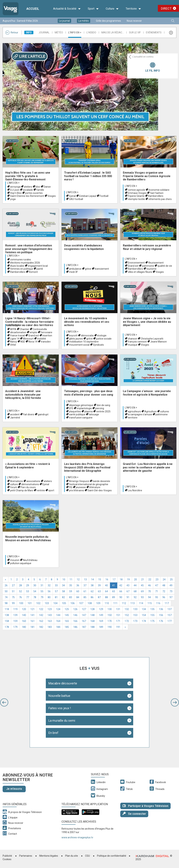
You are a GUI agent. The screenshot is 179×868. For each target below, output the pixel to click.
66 (121, 591)
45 (142, 585)
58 (63, 591)
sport (51, 490)
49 (171, 585)
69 (142, 591)
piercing (100, 408)
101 (30, 603)
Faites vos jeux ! (60, 708)
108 (90, 603)
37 (85, 585)
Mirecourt (28, 339)
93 (142, 597)
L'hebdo (91, 32)
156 (161, 615)
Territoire (133, 9)
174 (144, 621)
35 (71, 585)
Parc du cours (28, 487)
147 (84, 615)
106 (73, 603)
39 (99, 585)
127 (84, 609)
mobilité (42, 339)
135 (152, 609)
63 (99, 591)
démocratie (87, 335)
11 (71, 579)
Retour (12, 32)
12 (78, 579)
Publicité (7, 856)
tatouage (94, 414)
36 (78, 585)
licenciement (102, 269)
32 (49, 585)
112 (124, 603)
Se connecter (134, 814)
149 (101, 615)
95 (157, 597)
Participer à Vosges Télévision (145, 806)
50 (6, 591)
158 (7, 621)
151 (118, 615)
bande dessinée (101, 481)
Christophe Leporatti (152, 339)
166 (75, 621)
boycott (73, 335)
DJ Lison (15, 190)
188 (92, 627)
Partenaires (26, 856)
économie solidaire (159, 190)
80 (49, 597)
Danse (47, 187)
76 (20, 597)
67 (128, 591)
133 (135, 609)
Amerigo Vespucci (79, 481)
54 (35, 591)
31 (42, 585)
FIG (71, 487)
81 (56, 597)
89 (114, 597)
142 (41, 615)
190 (110, 627)
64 (106, 591)
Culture (112, 9)
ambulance (75, 269)
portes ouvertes (34, 193)
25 (171, 579)
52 (20, 591)
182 (41, 627)
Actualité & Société (67, 9)
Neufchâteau (30, 560)
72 (164, 591)
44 (135, 585)
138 (7, 615)
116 (158, 603)
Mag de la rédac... (113, 32)
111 (115, 603)
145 (67, 615)
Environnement (136, 263)
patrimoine (148, 266)
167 (84, 621)
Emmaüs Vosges (137, 193)
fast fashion (157, 193)
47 (157, 585)
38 (92, 585)
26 (6, 585)
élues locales (17, 266)
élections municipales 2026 (25, 263)
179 (15, 627)
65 (114, 591)
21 (143, 579)
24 (164, 579)
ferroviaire (46, 332)
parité (40, 269)
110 (107, 603)
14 (92, 579)
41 (114, 585)
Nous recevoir (134, 21)
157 (170, 615)
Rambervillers (156, 196)
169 (101, 621)
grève (88, 269)
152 (127, 615)
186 (75, 627)
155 (152, 615)
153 (135, 615)
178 (7, 627)
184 (58, 627)
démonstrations (30, 484)
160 (24, 621)
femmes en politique (22, 269)
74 (6, 597)
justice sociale (104, 339)
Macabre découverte (63, 683)
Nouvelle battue (59, 696)
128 (92, 609)
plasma (89, 411)
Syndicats (98, 345)
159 (15, 621)
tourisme (151, 269)
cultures (165, 411)
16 (107, 579)
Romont (33, 272)
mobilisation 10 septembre (84, 342)
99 (13, 603)
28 (20, 585)
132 (127, 609)
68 (135, 591)
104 (55, 603)
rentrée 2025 (103, 411)
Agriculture (151, 411)
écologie (102, 335)
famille (40, 190)
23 (157, 579)
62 (92, 591)
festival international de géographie (89, 484)
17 (114, 579)
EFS (71, 408)
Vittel (13, 345)
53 (28, 591)
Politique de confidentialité (112, 856)
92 (135, 597)
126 (75, 609)
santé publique (77, 414)
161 (33, 621)
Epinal (72, 196)
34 (63, 585)
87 (99, 597)
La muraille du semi (62, 721)
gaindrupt (43, 414)
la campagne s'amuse (140, 414)
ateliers (28, 187)
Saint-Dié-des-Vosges (100, 490)
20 (135, 579)
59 (71, 591)
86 (92, 597)
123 (50, 609)
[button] (4, 702)
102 (38, 603)
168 (92, 621)
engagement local (38, 266)
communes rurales (21, 260)
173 (135, 621)
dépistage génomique (81, 405)
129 (101, 609)
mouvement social (79, 345)
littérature (95, 487)
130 (110, 609)
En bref (53, 733)
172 (127, 621)
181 (33, 627)
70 (149, 591)
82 (63, 597)
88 (106, 597)
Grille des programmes (108, 21)
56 (49, 591)
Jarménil (15, 418)
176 (161, 621)
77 (28, 597)
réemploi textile (136, 199)
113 (133, 603)
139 (15, 615)
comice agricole (136, 190)
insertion (47, 335)
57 (56, 591)
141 (33, 615)
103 (47, 603)
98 (6, 603)
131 (118, 609)
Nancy (14, 342)
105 (64, 603)
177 (170, 621)
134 (144, 609)
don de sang (103, 405)
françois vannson (137, 342)
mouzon (15, 560)
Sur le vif (135, 32)
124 (58, 609)
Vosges (52, 196)
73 (171, 591)
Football (104, 196)
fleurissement (156, 263)
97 (171, 597)
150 (110, 615)
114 (141, 603)
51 (13, 591)
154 (144, 615)
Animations (17, 481)
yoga (13, 199)
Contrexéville (40, 329)
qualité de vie (165, 266)
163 (50, 621)
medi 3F (73, 272)
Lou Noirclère (135, 490)
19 (128, 579)
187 (84, 627)
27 (13, 585)
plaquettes (75, 411)
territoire (133, 418)
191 (118, 627)
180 (24, 627)
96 (164, 597)
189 (101, 627)
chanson (133, 339)
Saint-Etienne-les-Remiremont (27, 196)
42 (121, 585)
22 (150, 579)
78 (35, 597)
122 (41, 609)
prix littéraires (77, 490)
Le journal (64, 21)
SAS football (76, 199)
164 (58, 621)
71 (157, 591)
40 (106, 585)
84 (78, 597)
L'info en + (75, 32)
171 (118, 621)
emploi (33, 332)
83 (71, 597)
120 (24, 609)
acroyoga (15, 187)
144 (58, 615)
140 (24, 615)
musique (133, 345)
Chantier (24, 329)
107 (81, 603)
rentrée (41, 490)
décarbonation (18, 332)
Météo (59, 32)
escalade (28, 190)
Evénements (154, 32)
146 (75, 615)
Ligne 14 (15, 339)
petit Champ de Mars (22, 490)
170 (110, 621)
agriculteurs (134, 411)
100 (21, 603)
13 (85, 579)
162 (41, 621)
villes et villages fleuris (140, 272)
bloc (38, 187)
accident (15, 414)
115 (150, 603)
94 (149, 597)
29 (28, 585)
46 (149, 585)
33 (56, 585)
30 (35, 585)
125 (67, 609)
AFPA (13, 329)
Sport (93, 9)
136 (161, 609)
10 (64, 579)
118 (7, 609)
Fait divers (29, 414)
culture (14, 484)
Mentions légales (49, 856)
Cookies (7, 859)
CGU (87, 856)
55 (42, 591)
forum (14, 487)
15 (100, 579)
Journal (44, 32)
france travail (17, 335)
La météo (84, 21)
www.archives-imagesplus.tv (77, 837)
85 (85, 597)
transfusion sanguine (81, 418)
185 (67, 627)
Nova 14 (33, 342)
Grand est (133, 266)
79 (42, 597)
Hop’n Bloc (16, 193)
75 (13, 597)
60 (78, 591)
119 (15, 609)
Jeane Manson (159, 342)
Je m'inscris (14, 789)
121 (33, 609)
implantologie (84, 408)
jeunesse (81, 487)
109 (98, 603)
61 (85, 591)
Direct (166, 8)
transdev (46, 342)
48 (164, 585)
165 (67, 621)
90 (121, 597)
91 (128, 597)
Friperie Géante (136, 196)
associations (33, 481)
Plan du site (72, 856)
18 (121, 579)
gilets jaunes (76, 339)
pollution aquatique (21, 563)
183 (50, 627)
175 (152, 621)
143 (50, 615)
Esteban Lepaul (88, 196)
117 (167, 603)
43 (128, 585)
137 (170, 609)
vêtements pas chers (160, 199)
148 (92, 615)
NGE (23, 342)
